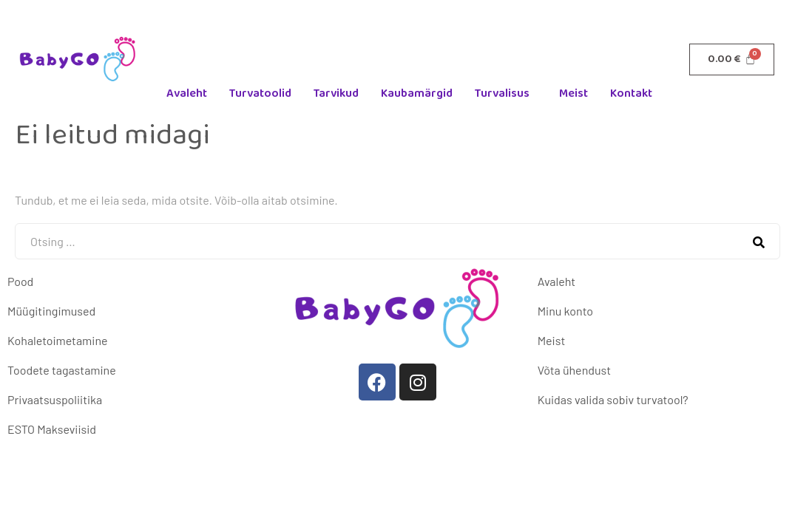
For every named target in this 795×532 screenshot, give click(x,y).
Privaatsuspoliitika (55, 399)
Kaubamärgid (417, 93)
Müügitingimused (51, 311)
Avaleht (187, 93)
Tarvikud (336, 93)
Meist (574, 93)
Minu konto (565, 311)
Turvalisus (502, 93)
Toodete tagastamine (62, 370)
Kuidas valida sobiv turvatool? (613, 399)
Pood (20, 281)
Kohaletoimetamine (57, 340)
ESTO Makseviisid (52, 429)
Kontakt (631, 93)
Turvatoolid (260, 93)
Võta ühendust (574, 370)
